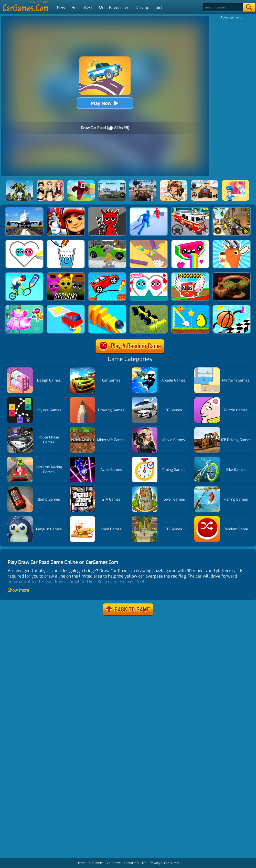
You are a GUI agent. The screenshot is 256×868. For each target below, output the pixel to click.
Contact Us (131, 863)
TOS (144, 863)
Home (81, 863)
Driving (142, 8)
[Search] (223, 7)
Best (88, 8)
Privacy (155, 863)
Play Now (105, 103)
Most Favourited (114, 8)
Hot (75, 8)
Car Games (172, 863)
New (61, 8)
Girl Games (114, 863)
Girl (159, 8)
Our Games (95, 863)
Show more (18, 590)
